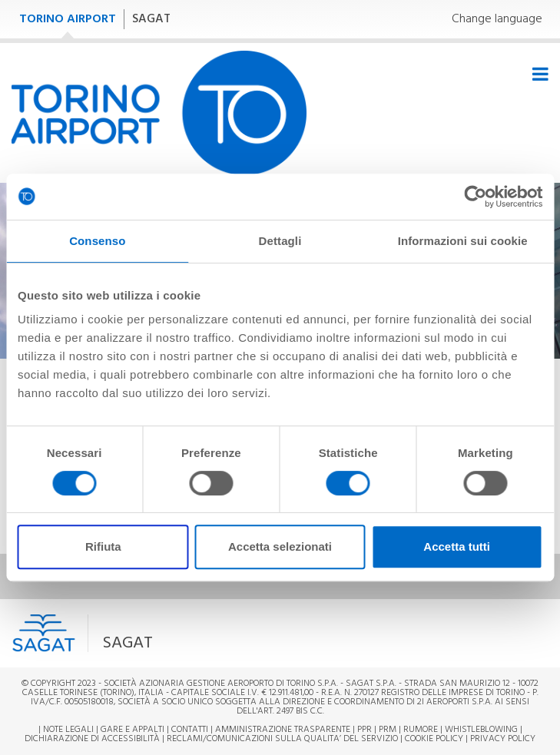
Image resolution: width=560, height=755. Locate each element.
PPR (364, 730)
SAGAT (151, 19)
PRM (388, 730)
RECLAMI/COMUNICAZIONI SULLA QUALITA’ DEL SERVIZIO (283, 739)
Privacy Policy (503, 739)
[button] (191, 633)
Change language (497, 20)
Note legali (68, 730)
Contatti (190, 730)
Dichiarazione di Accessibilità (92, 739)
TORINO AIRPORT (68, 19)
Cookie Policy (434, 739)
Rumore (421, 730)
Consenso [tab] (97, 241)
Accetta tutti (457, 546)
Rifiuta (103, 546)
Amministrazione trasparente (283, 730)
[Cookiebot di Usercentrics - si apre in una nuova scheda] (475, 197)
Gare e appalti (133, 730)
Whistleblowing (481, 730)
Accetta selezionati (280, 546)
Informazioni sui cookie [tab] (463, 241)
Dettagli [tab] (280, 241)
